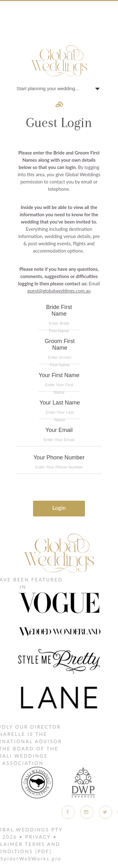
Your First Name (59, 382)
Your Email (59, 437)
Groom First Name (60, 351)
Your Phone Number (59, 464)
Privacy (27, 837)
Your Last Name (60, 409)
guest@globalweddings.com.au (59, 291)
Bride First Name (59, 317)
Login (59, 508)
